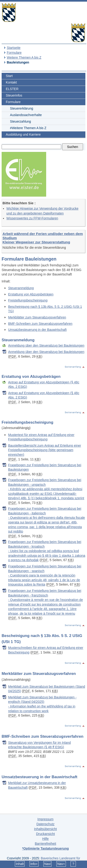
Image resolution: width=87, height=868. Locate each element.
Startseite (14, 48)
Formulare (14, 53)
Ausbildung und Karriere (23, 134)
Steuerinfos (14, 95)
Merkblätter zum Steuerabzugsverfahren (37, 317)
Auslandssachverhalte (26, 115)
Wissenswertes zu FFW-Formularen (32, 218)
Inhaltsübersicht (45, 829)
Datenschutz (45, 824)
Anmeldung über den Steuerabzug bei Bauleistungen (46, 345)
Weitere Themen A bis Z (24, 57)
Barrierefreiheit (45, 844)
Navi (47, 864)
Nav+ (61, 864)
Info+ (34, 864)
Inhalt (20, 864)
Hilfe (45, 839)
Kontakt (11, 82)
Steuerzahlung (20, 121)
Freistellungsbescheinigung (28, 300)
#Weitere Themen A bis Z (28, 128)
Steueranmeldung (21, 288)
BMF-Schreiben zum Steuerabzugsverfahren (40, 324)
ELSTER (12, 89)
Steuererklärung (22, 108)
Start (9, 76)
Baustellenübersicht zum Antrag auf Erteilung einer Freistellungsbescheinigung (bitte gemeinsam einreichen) (45, 450)
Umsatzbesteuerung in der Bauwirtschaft (37, 330)
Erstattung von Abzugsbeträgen (31, 294)
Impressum (45, 819)
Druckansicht (45, 834)
